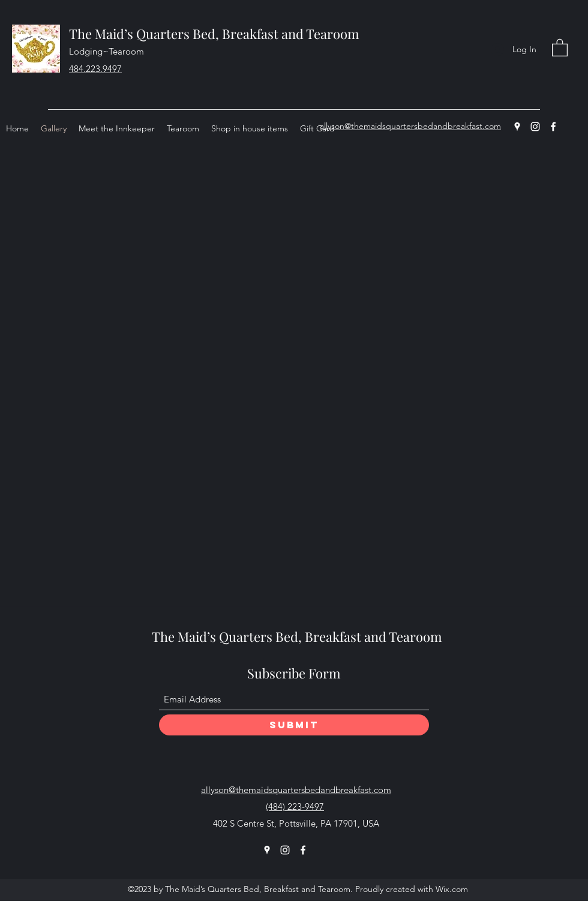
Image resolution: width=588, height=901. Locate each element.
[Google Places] (517, 127)
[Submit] (294, 725)
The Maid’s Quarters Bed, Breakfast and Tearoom (214, 34)
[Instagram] (535, 127)
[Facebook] (553, 127)
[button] (560, 47)
